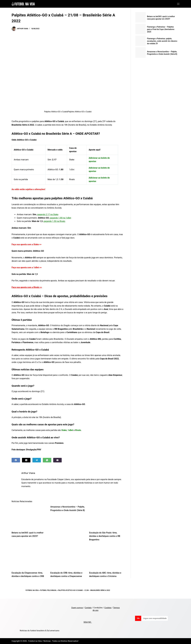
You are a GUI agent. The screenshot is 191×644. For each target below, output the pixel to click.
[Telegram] (37, 460)
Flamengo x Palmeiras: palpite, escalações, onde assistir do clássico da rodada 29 (162, 41)
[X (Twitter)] (26, 460)
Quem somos (77, 608)
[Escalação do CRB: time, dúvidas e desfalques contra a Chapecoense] (68, 557)
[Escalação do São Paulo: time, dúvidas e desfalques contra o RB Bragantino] (107, 517)
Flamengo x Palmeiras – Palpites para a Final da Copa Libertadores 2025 (161, 29)
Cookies (108, 608)
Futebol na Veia (32, 590)
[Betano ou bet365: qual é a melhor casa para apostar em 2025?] (29, 517)
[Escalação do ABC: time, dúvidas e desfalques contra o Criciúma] (107, 557)
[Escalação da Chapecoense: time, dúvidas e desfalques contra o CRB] (29, 557)
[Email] (57, 460)
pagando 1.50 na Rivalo (54, 221)
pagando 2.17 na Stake (48, 214)
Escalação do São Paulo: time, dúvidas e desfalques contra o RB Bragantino (105, 536)
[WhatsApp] (47, 460)
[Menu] (178, 4)
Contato (88, 608)
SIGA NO (88, 622)
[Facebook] (16, 460)
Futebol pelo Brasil (48, 590)
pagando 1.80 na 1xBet (61, 218)
